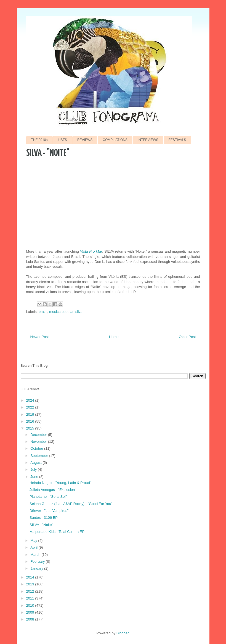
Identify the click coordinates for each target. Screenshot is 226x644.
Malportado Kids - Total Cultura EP (57, 532)
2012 (31, 591)
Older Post (187, 337)
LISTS (63, 140)
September (40, 456)
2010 (31, 605)
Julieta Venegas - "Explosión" (53, 490)
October (37, 448)
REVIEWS (85, 140)
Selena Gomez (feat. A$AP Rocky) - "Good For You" (71, 504)
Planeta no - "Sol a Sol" (48, 497)
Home (114, 337)
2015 (31, 428)
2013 (31, 584)
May (34, 540)
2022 (31, 407)
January (37, 568)
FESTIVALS (177, 140)
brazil (43, 312)
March (36, 555)
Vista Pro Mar (91, 251)
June (35, 477)
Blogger (123, 633)
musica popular (61, 312)
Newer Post (40, 337)
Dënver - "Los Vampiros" (49, 511)
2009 (31, 612)
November (39, 442)
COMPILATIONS (115, 140)
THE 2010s (39, 140)
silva (79, 312)
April (34, 547)
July (34, 469)
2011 (31, 598)
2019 (31, 414)
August (36, 463)
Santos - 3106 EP (44, 518)
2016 (31, 421)
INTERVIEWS (148, 140)
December (39, 435)
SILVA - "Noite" (41, 525)
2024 (31, 400)
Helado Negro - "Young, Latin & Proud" (60, 483)
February (38, 561)
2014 (31, 577)
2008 (31, 619)
